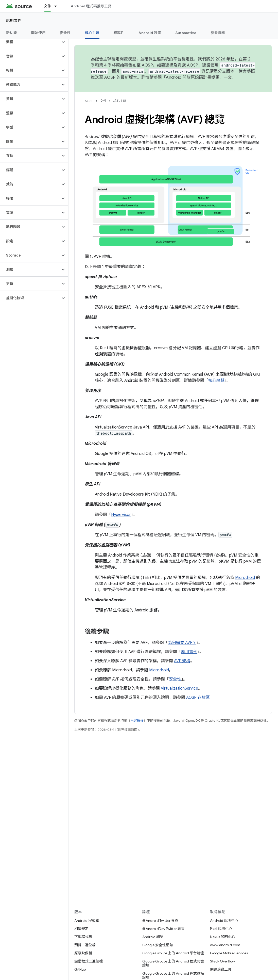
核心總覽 (216, 381)
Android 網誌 (153, 937)
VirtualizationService (179, 688)
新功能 (12, 33)
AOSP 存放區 (198, 698)
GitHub (80, 969)
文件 (103, 101)
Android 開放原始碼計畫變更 (193, 77)
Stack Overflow (222, 961)
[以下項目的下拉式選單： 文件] (58, 6)
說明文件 (14, 21)
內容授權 (137, 721)
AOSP (89, 101)
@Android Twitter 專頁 (160, 921)
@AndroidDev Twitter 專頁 (163, 929)
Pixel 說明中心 (221, 929)
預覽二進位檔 (85, 945)
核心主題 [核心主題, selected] (92, 33)
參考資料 (218, 33)
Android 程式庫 (87, 921)
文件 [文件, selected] (48, 6)
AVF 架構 (182, 661)
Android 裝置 (150, 33)
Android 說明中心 (224, 921)
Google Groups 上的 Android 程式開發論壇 (173, 963)
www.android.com (225, 945)
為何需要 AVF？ (182, 643)
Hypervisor (121, 515)
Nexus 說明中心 (222, 937)
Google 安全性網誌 (158, 945)
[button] (30, 42)
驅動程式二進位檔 (89, 961)
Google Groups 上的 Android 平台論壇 (173, 953)
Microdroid (245, 578)
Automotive (186, 33)
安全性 (65, 33)
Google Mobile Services (229, 953)
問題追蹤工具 (221, 969)
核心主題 (120, 101)
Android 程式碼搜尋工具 (91, 6)
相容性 (119, 33)
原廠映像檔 (83, 953)
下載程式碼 (83, 937)
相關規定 (81, 929)
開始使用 (38, 33)
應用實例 (189, 652)
